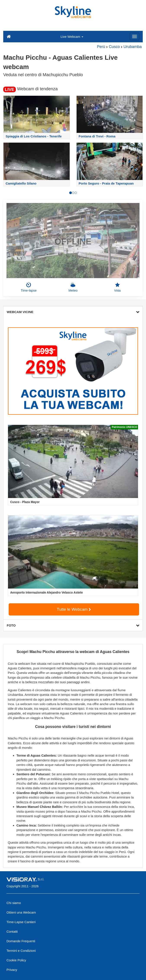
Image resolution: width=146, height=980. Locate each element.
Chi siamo (14, 903)
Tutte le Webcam (74, 609)
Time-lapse (29, 287)
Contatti (12, 931)
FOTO (73, 625)
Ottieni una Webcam (21, 912)
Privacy (12, 970)
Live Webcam (72, 37)
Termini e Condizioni (21, 951)
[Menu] (135, 36)
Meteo (73, 287)
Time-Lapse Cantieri (21, 922)
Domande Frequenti (21, 941)
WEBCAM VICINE (73, 312)
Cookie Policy (16, 960)
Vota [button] (117, 287)
